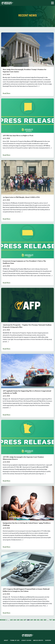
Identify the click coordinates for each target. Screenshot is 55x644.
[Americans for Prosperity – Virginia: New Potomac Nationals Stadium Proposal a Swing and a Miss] (27, 320)
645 (18, 620)
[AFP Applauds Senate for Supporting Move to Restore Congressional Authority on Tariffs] (27, 386)
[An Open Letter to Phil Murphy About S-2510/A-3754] (27, 191)
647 (25, 620)
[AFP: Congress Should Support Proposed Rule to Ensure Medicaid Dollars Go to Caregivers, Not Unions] (27, 584)
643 (11, 620)
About (6, 641)
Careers (48, 641)
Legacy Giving (26, 641)
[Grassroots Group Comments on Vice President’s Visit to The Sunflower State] (27, 255)
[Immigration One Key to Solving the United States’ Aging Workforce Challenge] (27, 518)
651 (38, 620)
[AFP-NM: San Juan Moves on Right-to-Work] (27, 128)
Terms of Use (15, 641)
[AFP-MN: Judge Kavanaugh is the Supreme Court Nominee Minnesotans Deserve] (27, 452)
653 (45, 620)
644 (15, 620)
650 (35, 620)
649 (32, 620)
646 (22, 620)
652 (42, 620)
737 (51, 620)
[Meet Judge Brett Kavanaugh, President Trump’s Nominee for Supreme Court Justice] (27, 64)
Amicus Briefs (38, 641)
